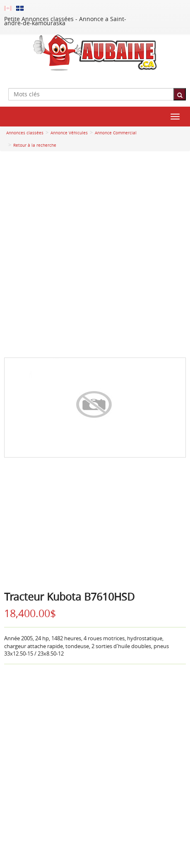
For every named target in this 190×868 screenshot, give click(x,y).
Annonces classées (25, 133)
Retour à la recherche (35, 145)
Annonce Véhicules (69, 133)
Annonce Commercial (116, 133)
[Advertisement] (95, 254)
